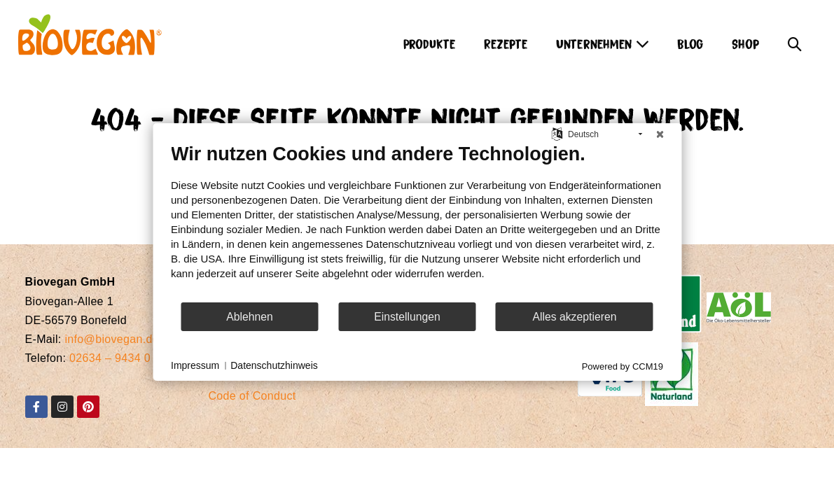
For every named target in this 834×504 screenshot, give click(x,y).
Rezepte (506, 43)
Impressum (195, 365)
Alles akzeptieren (574, 317)
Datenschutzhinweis (274, 365)
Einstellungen (407, 317)
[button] (795, 40)
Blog (690, 43)
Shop (746, 43)
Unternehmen (603, 43)
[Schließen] (660, 134)
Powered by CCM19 (623, 366)
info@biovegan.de (112, 339)
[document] (417, 222)
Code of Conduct (252, 396)
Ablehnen (250, 317)
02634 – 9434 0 (110, 358)
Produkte (430, 43)
